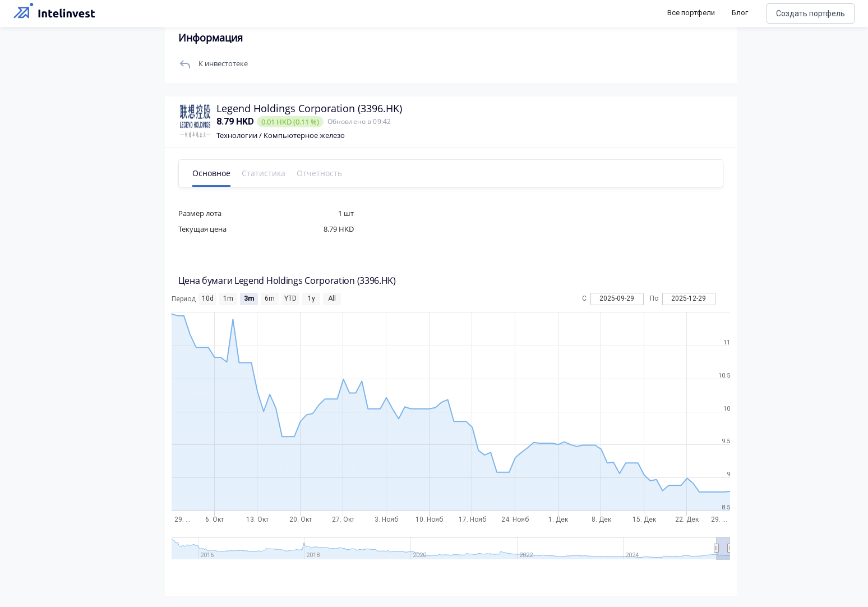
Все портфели (691, 13)
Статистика (264, 173)
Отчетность (319, 173)
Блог (740, 13)
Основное (211, 173)
